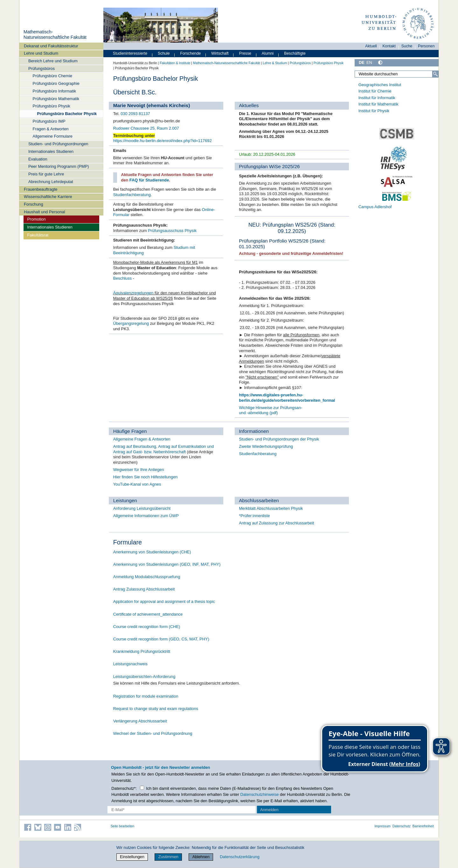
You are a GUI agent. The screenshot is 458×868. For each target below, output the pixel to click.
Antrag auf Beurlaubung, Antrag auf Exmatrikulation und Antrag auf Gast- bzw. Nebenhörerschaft (164, 449)
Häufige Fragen (130, 431)
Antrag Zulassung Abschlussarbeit (144, 589)
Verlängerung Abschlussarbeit (140, 721)
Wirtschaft (220, 53)
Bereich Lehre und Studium (53, 61)
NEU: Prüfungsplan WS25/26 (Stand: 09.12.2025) (292, 228)
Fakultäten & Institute (175, 63)
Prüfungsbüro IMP (49, 121)
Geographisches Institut (380, 85)
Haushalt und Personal (44, 212)
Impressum (382, 826)
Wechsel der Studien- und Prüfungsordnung (153, 733)
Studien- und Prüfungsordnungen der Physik (279, 439)
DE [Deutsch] (362, 62)
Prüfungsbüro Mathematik (56, 99)
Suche (407, 46)
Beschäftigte (295, 53)
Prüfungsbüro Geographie (56, 83)
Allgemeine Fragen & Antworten (142, 439)
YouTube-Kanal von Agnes (137, 484)
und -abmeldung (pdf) (258, 413)
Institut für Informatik (377, 98)
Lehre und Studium (41, 53)
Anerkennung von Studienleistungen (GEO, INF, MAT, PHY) (167, 564)
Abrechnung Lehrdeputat (51, 182)
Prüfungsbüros (42, 68)
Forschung (33, 204)
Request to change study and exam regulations (156, 709)
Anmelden (269, 810)
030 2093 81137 (135, 114)
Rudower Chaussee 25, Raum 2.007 (146, 128)
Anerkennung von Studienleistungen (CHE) (152, 552)
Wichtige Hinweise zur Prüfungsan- (271, 408)
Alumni (268, 53)
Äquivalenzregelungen (133, 293)
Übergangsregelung (131, 323)
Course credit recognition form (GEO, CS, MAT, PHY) (161, 639)
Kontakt (389, 46)
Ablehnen (201, 857)
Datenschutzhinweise (260, 794)
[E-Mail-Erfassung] (182, 810)
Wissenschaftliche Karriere (48, 197)
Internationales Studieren (51, 151)
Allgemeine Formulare (53, 136)
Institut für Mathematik (378, 104)
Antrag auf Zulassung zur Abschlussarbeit (276, 523)
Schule (164, 53)
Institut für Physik (374, 111)
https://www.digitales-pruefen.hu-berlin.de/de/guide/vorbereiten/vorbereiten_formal (287, 398)
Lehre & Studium (275, 63)
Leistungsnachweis (130, 664)
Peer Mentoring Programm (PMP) (59, 166)
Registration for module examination (146, 696)
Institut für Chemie (375, 91)
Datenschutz (402, 826)
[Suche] (435, 74)
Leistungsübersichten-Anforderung (144, 677)
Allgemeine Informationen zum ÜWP (146, 516)
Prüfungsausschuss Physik (172, 231)
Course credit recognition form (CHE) (147, 627)
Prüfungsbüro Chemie (52, 76)
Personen (426, 46)
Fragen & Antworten (51, 129)
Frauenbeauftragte (41, 189)
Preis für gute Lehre (46, 174)
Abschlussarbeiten (259, 500)
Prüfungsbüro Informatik (55, 91)
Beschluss (122, 278)
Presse (245, 53)
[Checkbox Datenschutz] (142, 788)
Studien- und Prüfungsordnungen (58, 144)
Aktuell (371, 46)
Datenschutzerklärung (239, 857)
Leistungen (125, 500)
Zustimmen (168, 857)
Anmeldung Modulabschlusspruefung (147, 577)
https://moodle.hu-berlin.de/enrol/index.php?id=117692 (163, 141)
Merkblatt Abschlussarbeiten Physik (271, 508)
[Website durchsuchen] (397, 74)
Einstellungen (132, 857)
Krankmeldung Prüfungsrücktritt (142, 651)
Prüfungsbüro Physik (52, 106)
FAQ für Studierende (149, 180)
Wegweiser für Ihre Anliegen (139, 470)
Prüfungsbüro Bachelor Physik (67, 114)
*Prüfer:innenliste (254, 516)
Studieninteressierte (130, 53)
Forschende (191, 53)
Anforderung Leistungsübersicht (142, 508)
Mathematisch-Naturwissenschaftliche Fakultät (55, 35)
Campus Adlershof (375, 207)
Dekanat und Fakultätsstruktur (51, 46)
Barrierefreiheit (423, 826)
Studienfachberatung (132, 195)
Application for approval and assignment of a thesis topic (164, 601)
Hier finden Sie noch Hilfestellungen (146, 477)
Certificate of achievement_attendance (148, 614)
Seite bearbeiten (123, 826)
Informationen (254, 431)
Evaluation (38, 159)
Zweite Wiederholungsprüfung (266, 446)
